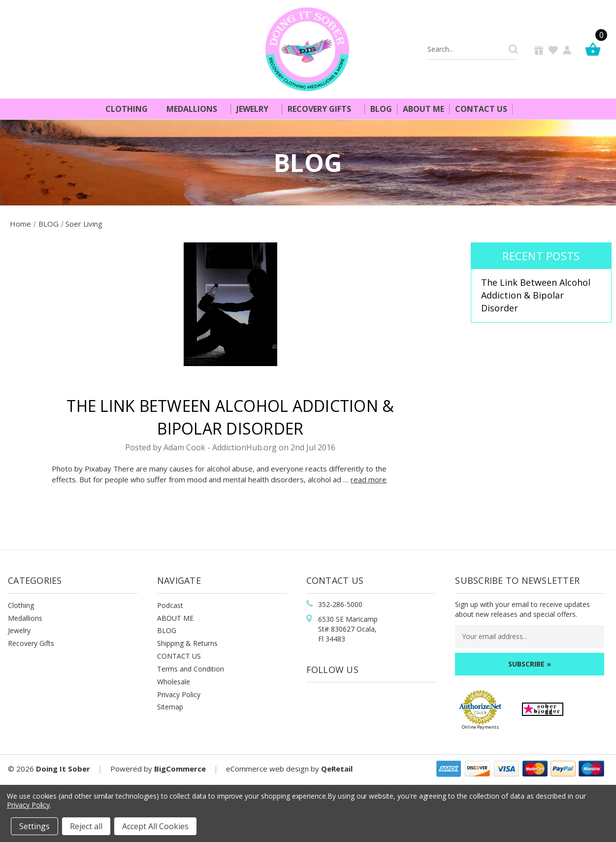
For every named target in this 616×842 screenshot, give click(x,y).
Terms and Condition (191, 669)
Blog (381, 109)
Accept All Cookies (155, 826)
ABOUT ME (175, 618)
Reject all (86, 826)
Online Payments (480, 727)
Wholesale (174, 682)
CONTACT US (179, 656)
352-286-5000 (340, 604)
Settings (34, 826)
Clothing (131, 109)
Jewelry (257, 109)
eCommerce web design (267, 769)
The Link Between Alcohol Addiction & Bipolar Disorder (536, 295)
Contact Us (481, 109)
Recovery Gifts (324, 109)
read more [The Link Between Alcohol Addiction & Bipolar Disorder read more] (369, 479)
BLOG (167, 630)
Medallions (196, 109)
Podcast (170, 605)
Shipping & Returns (187, 643)
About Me (423, 109)
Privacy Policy (179, 694)
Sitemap (170, 707)
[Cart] (595, 49)
